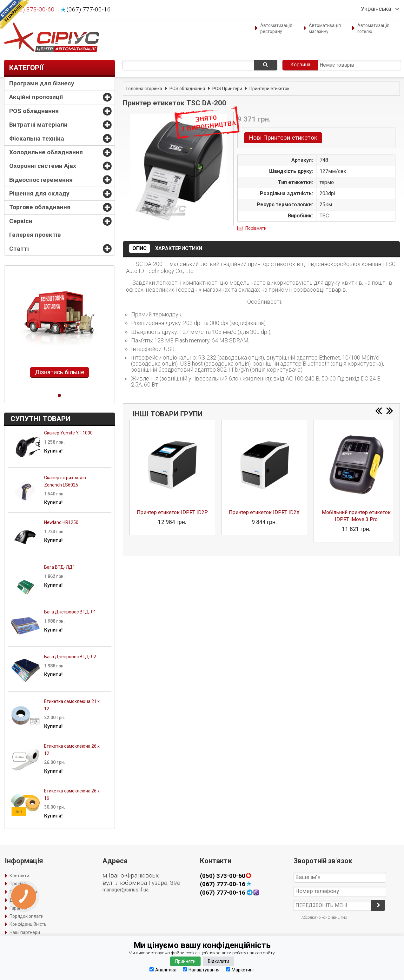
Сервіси (21, 221)
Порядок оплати (26, 916)
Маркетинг (240, 970)
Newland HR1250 (61, 522)
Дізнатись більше (60, 372)
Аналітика (163, 970)
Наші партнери (25, 932)
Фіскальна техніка (37, 139)
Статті (19, 249)
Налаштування (201, 970)
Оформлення (23, 892)
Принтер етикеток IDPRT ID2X (264, 512)
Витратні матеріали (38, 125)
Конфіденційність (28, 924)
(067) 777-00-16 (89, 10)
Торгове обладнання (40, 207)
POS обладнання (34, 111)
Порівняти (256, 228)
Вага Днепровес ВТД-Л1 (70, 612)
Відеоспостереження (41, 180)
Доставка (20, 900)
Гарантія (18, 908)
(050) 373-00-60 (33, 10)
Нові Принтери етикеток (283, 138)
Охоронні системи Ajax (43, 166)
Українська (376, 9)
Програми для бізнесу (42, 83)
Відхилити (219, 961)
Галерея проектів (35, 235)
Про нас (18, 884)
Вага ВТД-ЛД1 (60, 567)
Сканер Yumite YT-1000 (68, 433)
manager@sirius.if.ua (126, 890)
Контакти (19, 876)
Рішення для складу (39, 193)
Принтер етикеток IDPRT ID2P (172, 512)
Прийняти (185, 961)
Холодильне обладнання (46, 152)
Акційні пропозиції (36, 97)
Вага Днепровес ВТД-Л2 (70, 657)
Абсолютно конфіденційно (324, 917)
